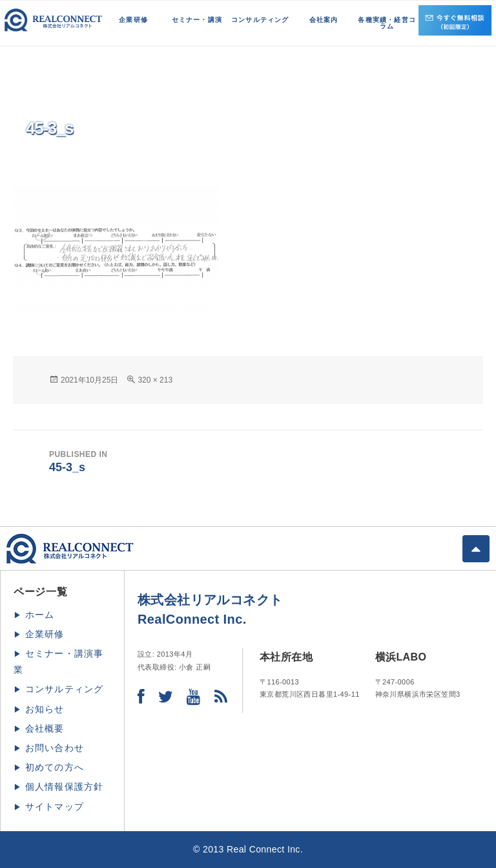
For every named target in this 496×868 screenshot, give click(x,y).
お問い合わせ (55, 748)
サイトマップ (55, 807)
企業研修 (133, 20)
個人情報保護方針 (65, 787)
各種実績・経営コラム (387, 23)
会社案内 (324, 20)
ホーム (40, 615)
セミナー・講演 (197, 20)
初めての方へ (55, 767)
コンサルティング (260, 20)
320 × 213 (155, 380)
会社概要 (45, 728)
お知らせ (45, 709)
